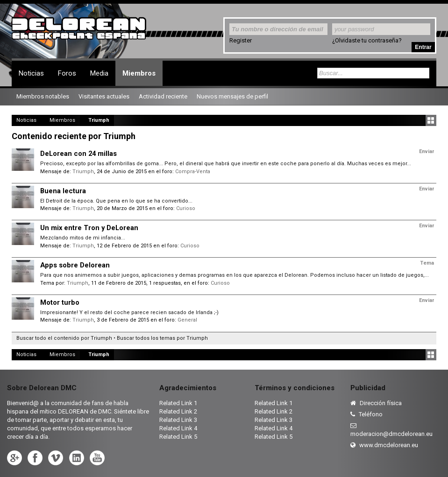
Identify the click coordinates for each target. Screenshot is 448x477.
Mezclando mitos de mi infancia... (83, 238)
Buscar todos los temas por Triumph (162, 338)
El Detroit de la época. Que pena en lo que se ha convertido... (116, 201)
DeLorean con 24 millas (78, 154)
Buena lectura (63, 191)
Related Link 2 (178, 411)
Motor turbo (60, 302)
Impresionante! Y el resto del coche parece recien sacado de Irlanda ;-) (129, 312)
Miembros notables (43, 96)
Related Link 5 (178, 437)
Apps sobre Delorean (75, 265)
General (187, 320)
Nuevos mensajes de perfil (232, 96)
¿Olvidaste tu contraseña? (367, 40)
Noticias (31, 73)
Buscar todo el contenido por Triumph (64, 338)
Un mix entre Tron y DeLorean (89, 228)
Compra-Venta (193, 172)
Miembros (139, 73)
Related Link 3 (178, 420)
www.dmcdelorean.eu (384, 445)
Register (241, 40)
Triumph (83, 172)
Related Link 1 (178, 403)
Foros (67, 73)
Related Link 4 (178, 428)
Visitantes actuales (104, 96)
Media (99, 73)
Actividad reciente (163, 96)
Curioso (186, 208)
